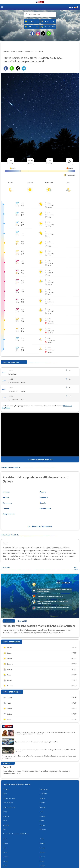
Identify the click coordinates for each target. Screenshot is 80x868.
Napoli (5, 866)
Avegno (43, 492)
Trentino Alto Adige (9, 798)
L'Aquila (42, 866)
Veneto (42, 798)
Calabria (43, 825)
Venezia (42, 848)
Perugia (5, 861)
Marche (42, 803)
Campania (6, 816)
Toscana (43, 807)
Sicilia (4, 830)
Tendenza (9, 621)
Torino (5, 839)
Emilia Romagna (8, 803)
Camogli (6, 508)
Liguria (5, 794)
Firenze (42, 857)
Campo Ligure (46, 508)
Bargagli (6, 497)
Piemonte (6, 789)
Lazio (42, 812)
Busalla (43, 503)
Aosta (42, 839)
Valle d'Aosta (44, 789)
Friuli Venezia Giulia (9, 807)
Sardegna (43, 830)
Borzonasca (7, 503)
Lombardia (43, 794)
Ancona (5, 857)
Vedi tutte (76, 568)
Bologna (43, 852)
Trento (5, 848)
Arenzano (6, 492)
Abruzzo (43, 816)
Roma (42, 861)
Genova (5, 843)
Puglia (42, 821)
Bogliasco (44, 497)
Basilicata (6, 825)
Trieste (5, 852)
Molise (5, 821)
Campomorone (9, 514)
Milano (42, 843)
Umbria (5, 812)
